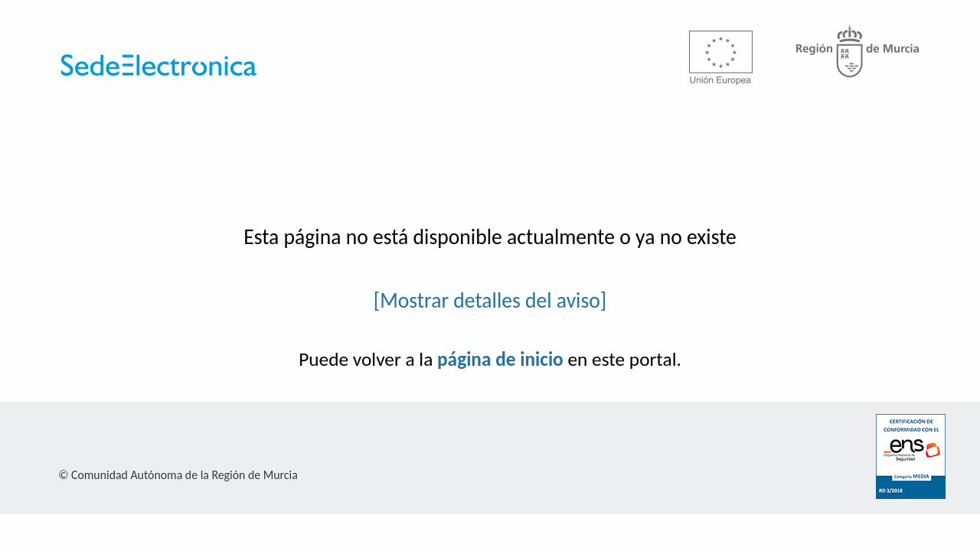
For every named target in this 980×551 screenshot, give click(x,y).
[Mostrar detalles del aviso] (490, 300)
